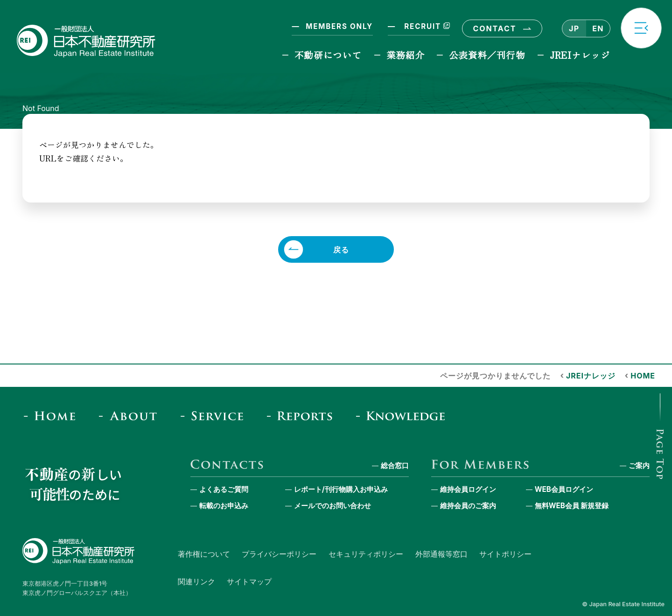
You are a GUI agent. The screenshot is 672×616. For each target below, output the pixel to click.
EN (598, 28)
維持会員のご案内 (468, 506)
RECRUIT (426, 26)
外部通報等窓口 (441, 554)
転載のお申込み (224, 506)
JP (574, 28)
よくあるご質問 (224, 489)
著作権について (204, 554)
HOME (643, 376)
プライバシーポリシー (279, 554)
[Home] (52, 416)
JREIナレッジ (580, 55)
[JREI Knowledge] (404, 416)
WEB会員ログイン (564, 489)
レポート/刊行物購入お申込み (341, 489)
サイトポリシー (505, 554)
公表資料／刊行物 (487, 55)
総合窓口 (395, 465)
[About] (131, 416)
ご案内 (639, 465)
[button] (641, 28)
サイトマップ (249, 581)
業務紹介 (406, 55)
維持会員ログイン (468, 489)
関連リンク (196, 581)
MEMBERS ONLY (339, 26)
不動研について (328, 55)
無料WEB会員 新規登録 (572, 506)
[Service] (215, 416)
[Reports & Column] (303, 416)
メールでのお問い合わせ (332, 506)
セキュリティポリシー (366, 554)
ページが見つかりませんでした (495, 376)
